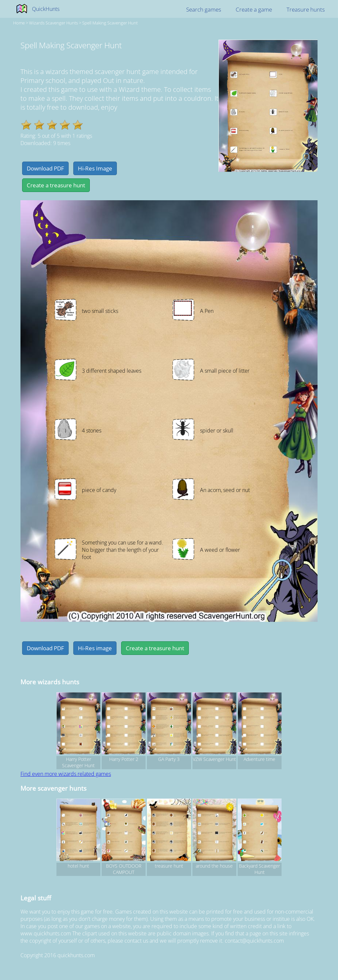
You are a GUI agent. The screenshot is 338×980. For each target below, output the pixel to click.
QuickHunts (46, 9)
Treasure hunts (306, 9)
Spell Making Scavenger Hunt (110, 23)
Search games (204, 9)
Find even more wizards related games (66, 774)
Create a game (254, 9)
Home (19, 23)
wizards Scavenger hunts (53, 23)
